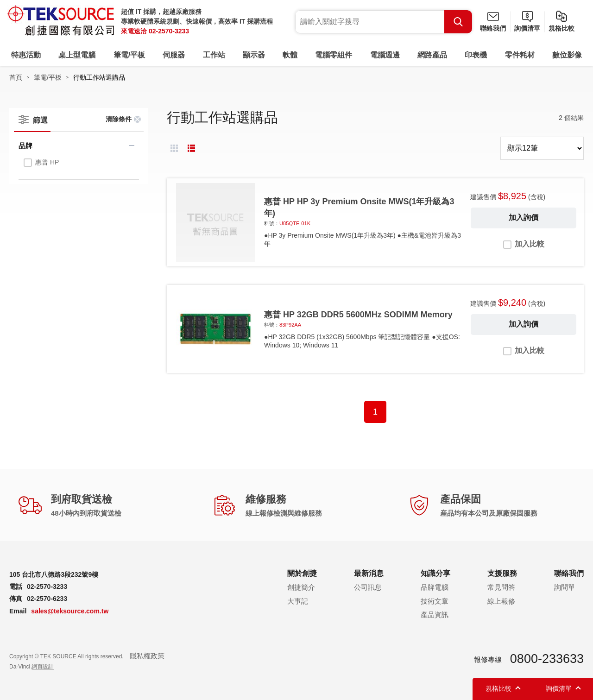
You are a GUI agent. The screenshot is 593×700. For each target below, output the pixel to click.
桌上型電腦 (77, 55)
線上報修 (501, 601)
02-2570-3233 (169, 31)
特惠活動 (26, 55)
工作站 (214, 55)
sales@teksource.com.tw (70, 611)
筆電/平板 (129, 55)
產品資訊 (435, 615)
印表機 (476, 55)
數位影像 (567, 55)
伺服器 (174, 55)
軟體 (290, 55)
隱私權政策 (147, 656)
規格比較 (561, 28)
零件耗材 (520, 55)
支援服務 (502, 573)
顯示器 (254, 55)
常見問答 (501, 587)
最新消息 (369, 573)
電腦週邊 (385, 55)
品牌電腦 (435, 587)
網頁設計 (43, 667)
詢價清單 (527, 28)
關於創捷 (302, 573)
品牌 (25, 146)
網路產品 (432, 55)
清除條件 (119, 119)
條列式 (191, 148)
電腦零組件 (334, 55)
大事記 (298, 601)
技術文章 (435, 601)
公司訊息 (368, 587)
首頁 (16, 77)
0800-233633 (547, 659)
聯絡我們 (493, 28)
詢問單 (565, 587)
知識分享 (435, 573)
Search (458, 22)
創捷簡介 (301, 587)
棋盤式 (174, 148)
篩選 (40, 120)
